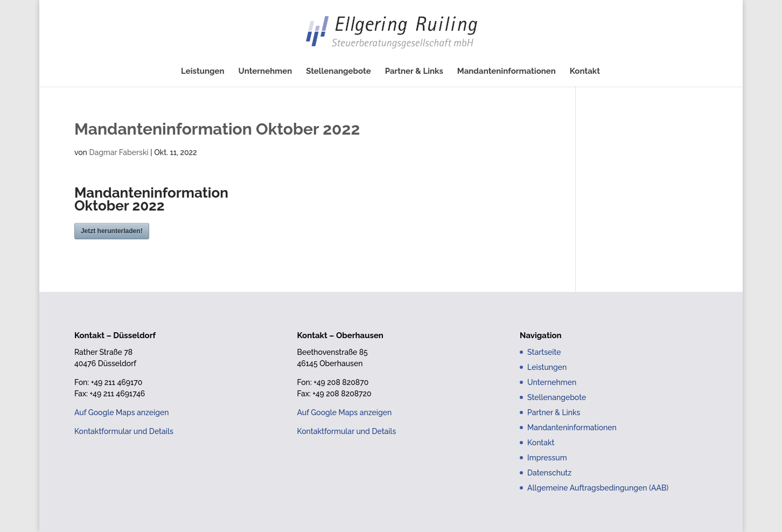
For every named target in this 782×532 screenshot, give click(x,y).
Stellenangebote (338, 72)
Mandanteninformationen (507, 72)
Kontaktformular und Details (124, 431)
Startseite (544, 352)
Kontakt (585, 72)
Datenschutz (549, 473)
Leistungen (203, 72)
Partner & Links (414, 72)
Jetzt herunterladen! (112, 231)
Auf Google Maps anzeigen (122, 412)
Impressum (547, 458)
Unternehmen (266, 72)
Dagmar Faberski (118, 152)
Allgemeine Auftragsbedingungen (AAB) (598, 488)
